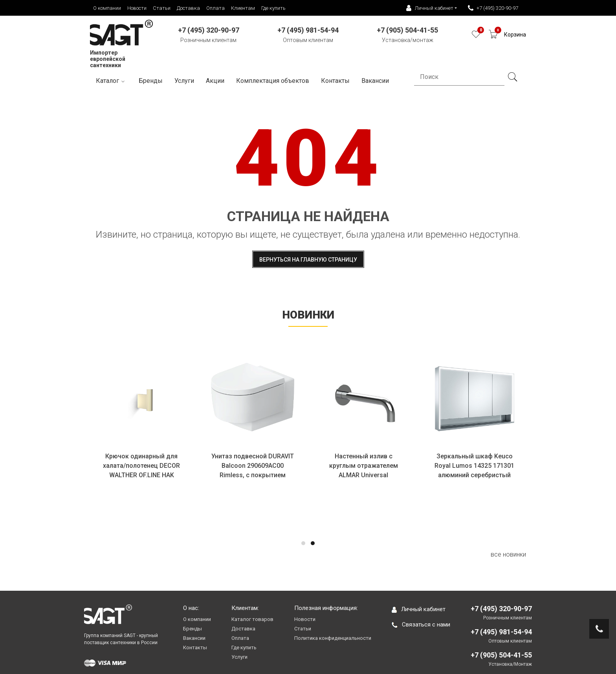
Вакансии (194, 638)
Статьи (162, 8)
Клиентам (243, 8)
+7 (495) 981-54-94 (501, 632)
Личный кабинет (419, 609)
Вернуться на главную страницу (308, 260)
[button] (303, 543)
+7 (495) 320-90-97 (493, 8)
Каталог (111, 81)
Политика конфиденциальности (333, 638)
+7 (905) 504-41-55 (501, 655)
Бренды (151, 81)
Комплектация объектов (273, 81)
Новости (137, 8)
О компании (107, 8)
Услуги (184, 81)
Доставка (188, 8)
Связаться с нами (421, 625)
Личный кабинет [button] (430, 8)
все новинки (508, 554)
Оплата (215, 8)
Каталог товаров (252, 619)
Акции (215, 81)
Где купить (273, 8)
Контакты (335, 81)
